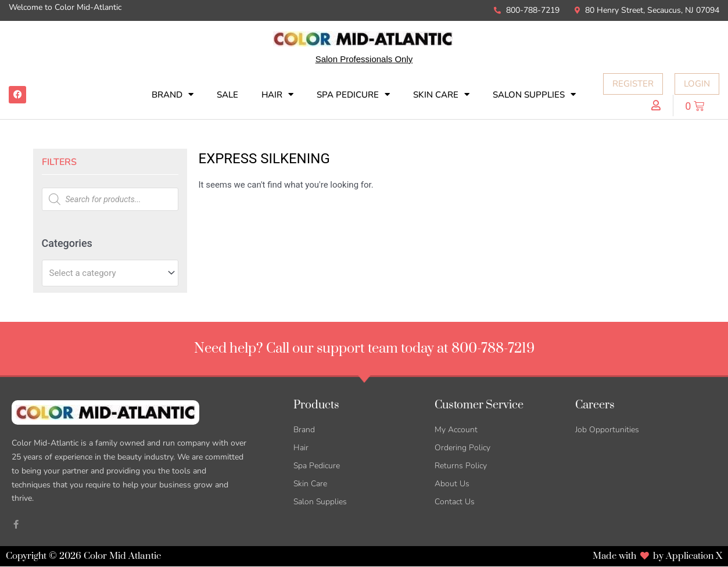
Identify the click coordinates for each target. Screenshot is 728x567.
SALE (227, 95)
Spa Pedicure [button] (353, 94)
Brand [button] (173, 94)
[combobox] (110, 273)
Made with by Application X (657, 557)
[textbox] (105, 273)
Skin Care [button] (441, 94)
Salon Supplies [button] (534, 94)
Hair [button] (277, 94)
